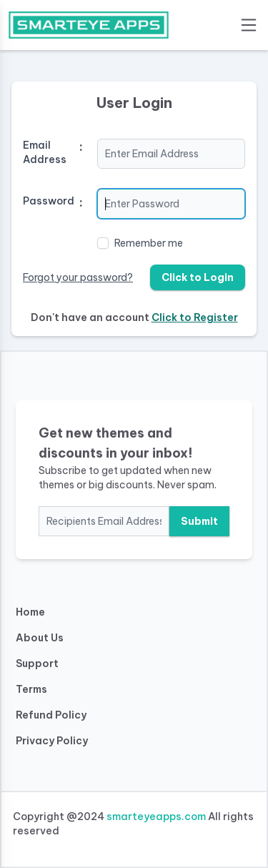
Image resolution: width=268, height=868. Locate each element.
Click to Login (198, 277)
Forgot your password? (78, 277)
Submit (199, 521)
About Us (40, 638)
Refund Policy (51, 715)
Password (49, 201)
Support (37, 664)
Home (30, 612)
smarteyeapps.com (156, 817)
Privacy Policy (52, 741)
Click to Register (195, 317)
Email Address (45, 152)
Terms (31, 689)
